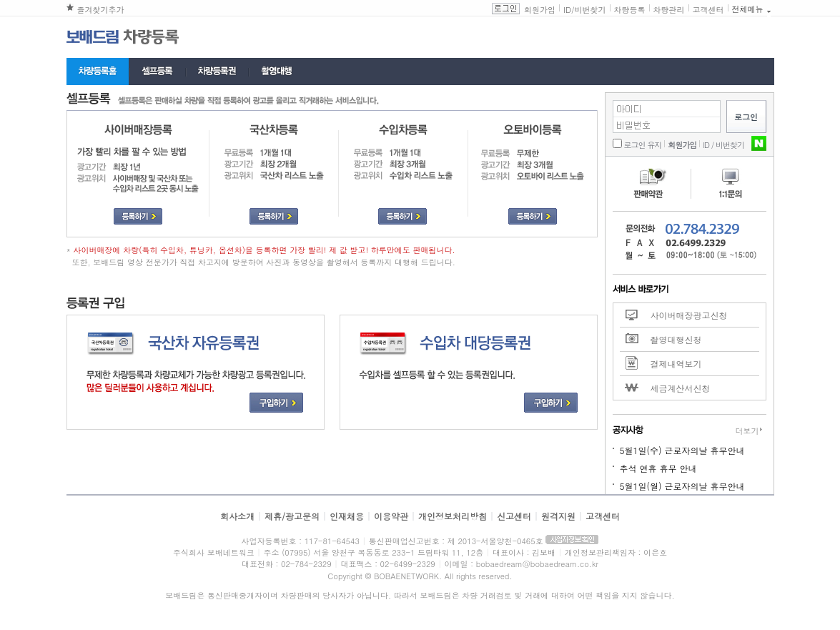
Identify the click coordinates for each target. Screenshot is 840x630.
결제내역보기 (676, 364)
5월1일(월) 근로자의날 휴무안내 (682, 486)
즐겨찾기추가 (101, 10)
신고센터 (514, 516)
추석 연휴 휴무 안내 (658, 468)
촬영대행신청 (676, 339)
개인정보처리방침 (453, 516)
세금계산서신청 (681, 388)
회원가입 (540, 10)
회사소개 (237, 516)
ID (567, 10)
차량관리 (669, 10)
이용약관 (391, 516)
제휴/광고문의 (292, 516)
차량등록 (630, 10)
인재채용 (347, 516)
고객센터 (708, 10)
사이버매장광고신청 (689, 315)
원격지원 (558, 516)
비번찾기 (591, 10)
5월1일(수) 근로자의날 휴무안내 (682, 450)
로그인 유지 (643, 145)
